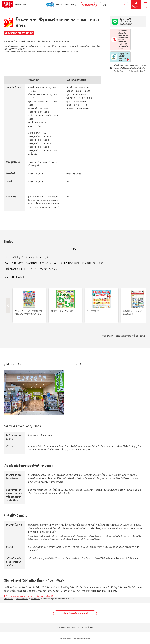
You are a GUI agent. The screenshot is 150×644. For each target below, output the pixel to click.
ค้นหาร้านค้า (14, 5)
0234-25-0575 (36, 173)
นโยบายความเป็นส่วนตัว (67, 627)
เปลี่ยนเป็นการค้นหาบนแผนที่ (75, 613)
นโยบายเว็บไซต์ (87, 627)
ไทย (114, 5)
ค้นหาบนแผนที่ (88, 5)
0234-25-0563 (74, 173)
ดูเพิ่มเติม (33, 154)
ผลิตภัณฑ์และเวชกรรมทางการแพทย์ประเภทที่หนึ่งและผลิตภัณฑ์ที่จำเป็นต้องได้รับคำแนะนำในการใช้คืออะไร (128, 68)
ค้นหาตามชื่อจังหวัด (136, 5)
